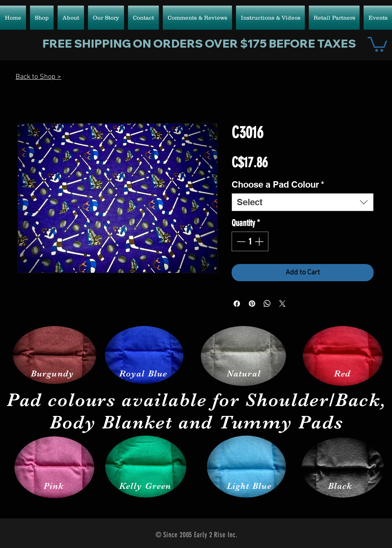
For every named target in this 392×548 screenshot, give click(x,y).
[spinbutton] (250, 241)
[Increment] (260, 241)
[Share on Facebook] (237, 304)
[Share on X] (282, 304)
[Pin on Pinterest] (252, 304)
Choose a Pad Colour (278, 184)
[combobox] (303, 202)
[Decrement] (240, 241)
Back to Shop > (38, 77)
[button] (377, 43)
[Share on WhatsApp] (267, 304)
